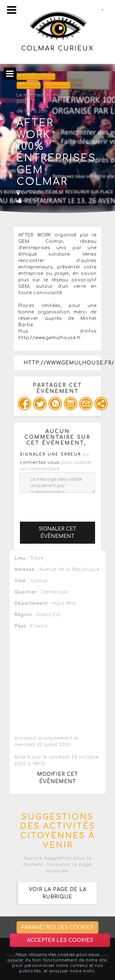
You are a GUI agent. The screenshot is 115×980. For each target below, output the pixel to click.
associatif (29, 85)
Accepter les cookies (60, 940)
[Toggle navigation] (12, 10)
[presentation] (67, 505)
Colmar (54, 192)
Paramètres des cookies (57, 927)
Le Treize (30, 192)
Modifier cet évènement (58, 778)
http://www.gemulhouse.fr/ (62, 363)
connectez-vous (40, 462)
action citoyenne (36, 77)
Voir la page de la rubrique (58, 893)
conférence (57, 85)
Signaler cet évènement (57, 533)
